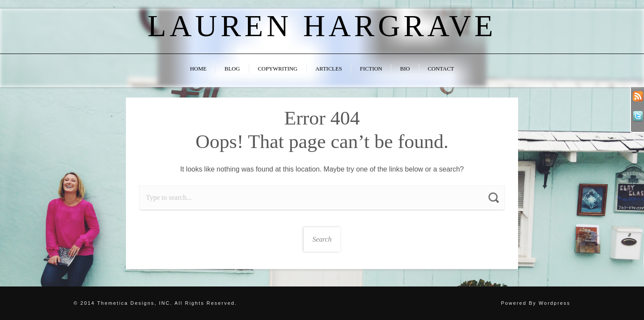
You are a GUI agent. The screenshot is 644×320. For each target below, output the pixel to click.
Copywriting (278, 69)
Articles (329, 69)
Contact (441, 69)
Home (198, 69)
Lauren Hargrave (322, 26)
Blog (232, 69)
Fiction (371, 69)
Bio (405, 69)
